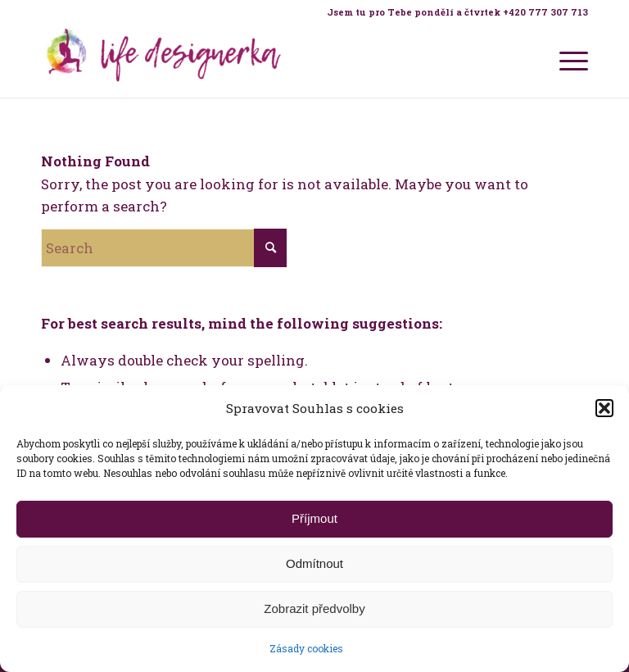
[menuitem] (453, 12)
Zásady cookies (306, 648)
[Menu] (566, 61)
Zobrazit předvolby (314, 608)
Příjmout (314, 518)
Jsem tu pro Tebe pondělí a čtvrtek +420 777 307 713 (457, 12)
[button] (604, 408)
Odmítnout (314, 563)
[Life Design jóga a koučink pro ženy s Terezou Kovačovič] (164, 61)
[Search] (164, 248)
